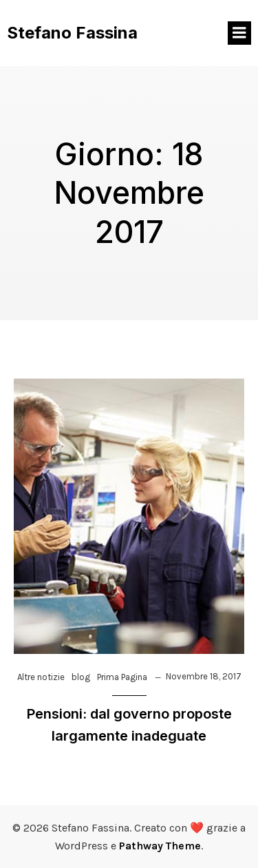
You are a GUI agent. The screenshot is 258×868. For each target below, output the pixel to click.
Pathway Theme (160, 846)
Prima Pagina (122, 677)
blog (81, 677)
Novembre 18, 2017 (204, 676)
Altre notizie (41, 677)
